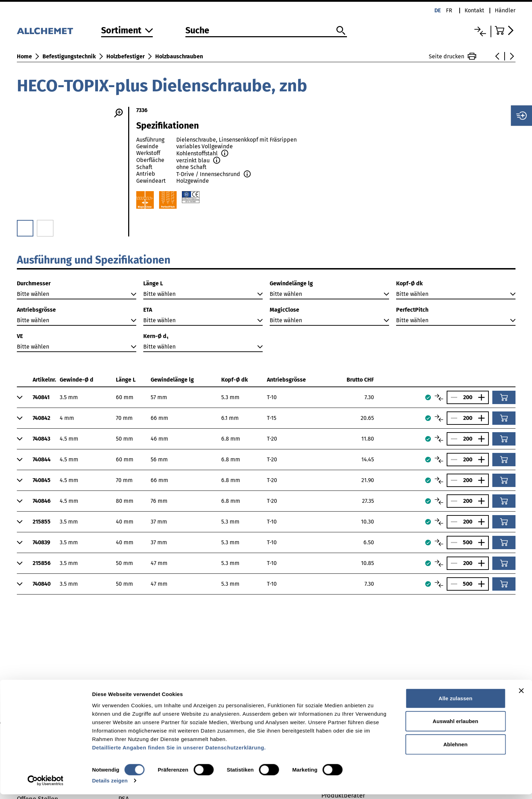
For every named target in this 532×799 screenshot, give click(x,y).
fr (449, 10)
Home (24, 56)
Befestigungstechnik (69, 56)
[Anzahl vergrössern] (483, 397)
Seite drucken (452, 56)
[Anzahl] (468, 397)
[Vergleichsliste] (480, 31)
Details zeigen (110, 785)
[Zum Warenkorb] (505, 30)
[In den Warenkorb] (504, 397)
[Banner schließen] (521, 695)
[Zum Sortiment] (127, 31)
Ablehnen (455, 749)
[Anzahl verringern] (452, 397)
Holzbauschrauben (179, 56)
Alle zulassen (455, 703)
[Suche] (266, 31)
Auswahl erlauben (455, 726)
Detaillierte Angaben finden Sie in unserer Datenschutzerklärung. (179, 752)
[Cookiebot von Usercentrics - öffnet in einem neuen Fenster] (45, 785)
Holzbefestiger (126, 56)
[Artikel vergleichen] (439, 397)
